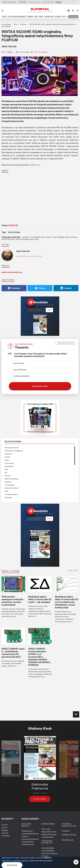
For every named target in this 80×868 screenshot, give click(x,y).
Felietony (23, 24)
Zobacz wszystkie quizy (65, 343)
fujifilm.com (35, 165)
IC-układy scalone (11, 494)
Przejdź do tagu (73, 570)
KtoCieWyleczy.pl (67, 840)
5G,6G (4, 17)
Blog (16, 24)
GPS (6, 491)
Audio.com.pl (46, 829)
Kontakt (4, 828)
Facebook (14, 288)
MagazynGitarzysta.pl (49, 832)
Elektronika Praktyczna (50, 853)
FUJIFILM (43, 52)
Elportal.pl (45, 856)
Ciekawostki (9, 466)
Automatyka (49, 17)
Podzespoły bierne (12, 448)
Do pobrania (6, 836)
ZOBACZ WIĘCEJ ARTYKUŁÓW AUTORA (29, 256)
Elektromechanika (11, 479)
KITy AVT (5, 825)
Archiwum (5, 833)
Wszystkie (73, 17)
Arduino (30, 17)
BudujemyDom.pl (27, 831)
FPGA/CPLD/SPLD (12, 488)
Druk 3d (8, 476)
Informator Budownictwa (30, 839)
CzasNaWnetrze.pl (28, 844)
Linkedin (66, 288)
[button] (4, 760)
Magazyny (5, 830)
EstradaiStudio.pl (47, 837)
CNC (6, 469)
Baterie (58, 17)
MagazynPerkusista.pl (49, 834)
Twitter (40, 288)
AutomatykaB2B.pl (48, 851)
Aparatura (8, 454)
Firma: (10, 225)
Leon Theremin (20, 370)
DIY (6, 473)
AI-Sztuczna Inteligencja (17, 17)
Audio (41, 17)
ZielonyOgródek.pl (28, 842)
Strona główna (6, 24)
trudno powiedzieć (21, 376)
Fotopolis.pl (66, 831)
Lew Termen (19, 363)
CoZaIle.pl (25, 836)
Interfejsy (8, 497)
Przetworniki (14, 232)
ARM (36, 17)
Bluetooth (66, 17)
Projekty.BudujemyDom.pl (30, 834)
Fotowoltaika (9, 485)
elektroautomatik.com (12, 272)
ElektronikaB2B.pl (48, 848)
